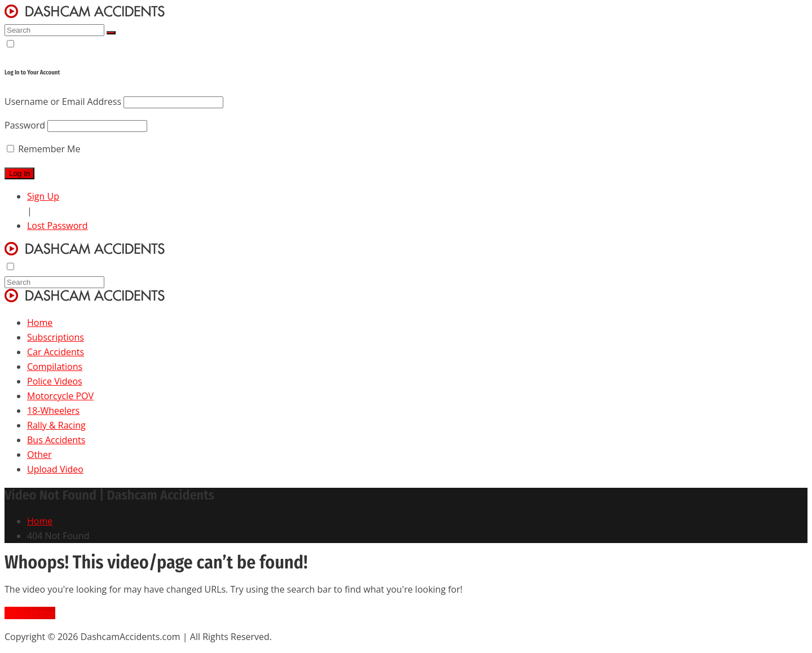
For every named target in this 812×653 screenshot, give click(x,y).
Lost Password (58, 226)
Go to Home (30, 613)
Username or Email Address (63, 102)
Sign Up (43, 196)
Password (25, 125)
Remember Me (43, 149)
